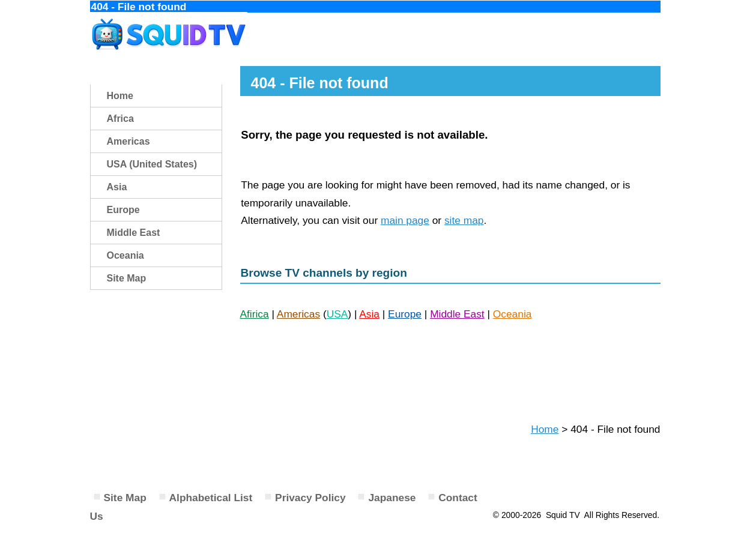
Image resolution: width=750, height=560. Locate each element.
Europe (405, 314)
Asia (369, 314)
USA (337, 314)
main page (405, 220)
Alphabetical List (211, 498)
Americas (298, 314)
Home (545, 429)
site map (464, 220)
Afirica (255, 314)
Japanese (392, 498)
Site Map (127, 278)
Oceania (513, 314)
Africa (120, 119)
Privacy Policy (310, 498)
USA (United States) (152, 164)
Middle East (457, 314)
